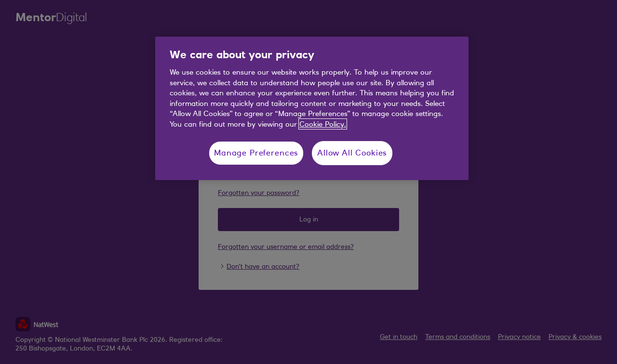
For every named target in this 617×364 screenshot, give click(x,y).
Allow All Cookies (352, 153)
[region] (312, 108)
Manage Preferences (256, 153)
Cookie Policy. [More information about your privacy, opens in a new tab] (323, 124)
